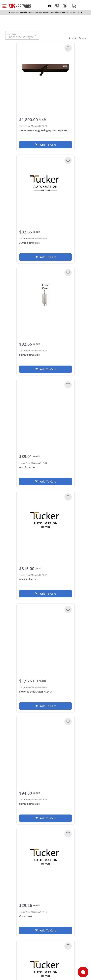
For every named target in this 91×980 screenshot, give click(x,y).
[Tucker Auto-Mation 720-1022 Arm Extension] (45, 407)
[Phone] (57, 6)
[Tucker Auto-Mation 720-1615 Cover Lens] (45, 856)
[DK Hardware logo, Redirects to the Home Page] (20, 6)
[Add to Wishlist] (68, 48)
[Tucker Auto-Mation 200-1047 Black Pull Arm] (45, 519)
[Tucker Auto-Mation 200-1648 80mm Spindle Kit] (45, 743)
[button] (4, 6)
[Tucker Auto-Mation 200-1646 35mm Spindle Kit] (45, 182)
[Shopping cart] (74, 6)
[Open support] (83, 972)
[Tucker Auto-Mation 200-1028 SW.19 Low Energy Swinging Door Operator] (45, 70)
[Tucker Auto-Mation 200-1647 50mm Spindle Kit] (45, 294)
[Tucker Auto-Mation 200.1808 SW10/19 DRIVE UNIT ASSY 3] (45, 631)
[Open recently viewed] (50, 6)
